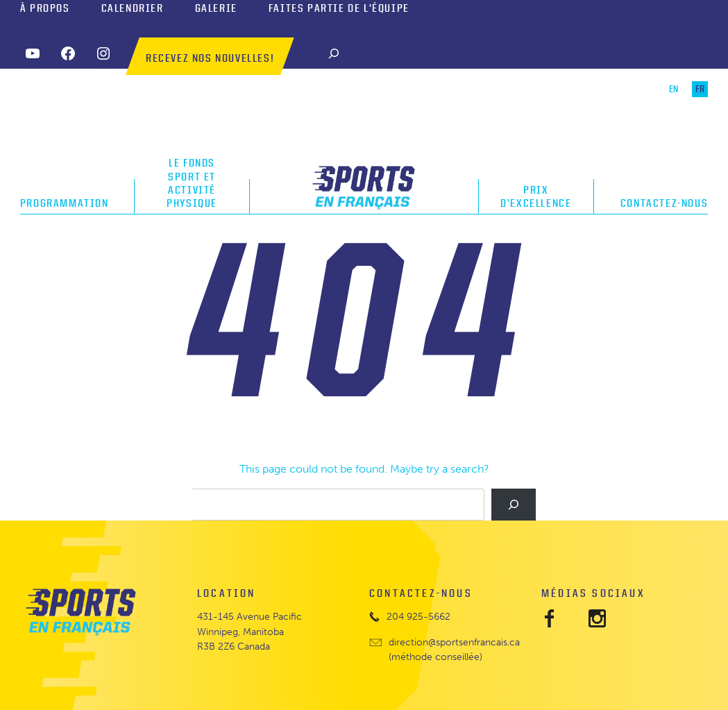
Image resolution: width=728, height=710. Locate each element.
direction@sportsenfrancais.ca (454, 642)
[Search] (334, 53)
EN (674, 89)
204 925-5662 (418, 617)
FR (700, 89)
